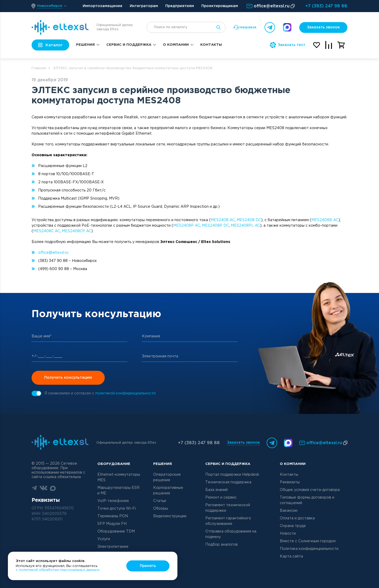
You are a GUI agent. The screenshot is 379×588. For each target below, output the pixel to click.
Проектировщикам (220, 6)
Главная (39, 68)
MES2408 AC (223, 220)
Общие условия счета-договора (310, 490)
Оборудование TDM (116, 531)
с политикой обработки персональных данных (58, 570)
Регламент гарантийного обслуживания (228, 521)
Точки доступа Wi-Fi (117, 509)
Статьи (160, 501)
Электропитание (113, 547)
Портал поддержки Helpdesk (232, 475)
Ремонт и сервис (221, 498)
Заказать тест (288, 45)
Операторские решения (167, 477)
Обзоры (161, 509)
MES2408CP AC (77, 231)
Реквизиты (290, 482)
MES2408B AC (325, 220)
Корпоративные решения (168, 491)
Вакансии (289, 511)
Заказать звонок (323, 27)
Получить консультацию (68, 378)
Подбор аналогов (221, 545)
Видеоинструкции (170, 516)
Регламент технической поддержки (228, 508)
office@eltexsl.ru (53, 253)
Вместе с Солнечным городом (308, 541)
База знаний (216, 490)
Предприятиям (180, 6)
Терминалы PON (113, 516)
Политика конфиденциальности (309, 549)
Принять (148, 566)
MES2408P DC (215, 226)
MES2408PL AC (245, 226)
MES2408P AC (187, 226)
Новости (288, 534)
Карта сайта (291, 556)
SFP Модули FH (112, 524)
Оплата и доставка (297, 518)
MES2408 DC (249, 220)
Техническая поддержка (228, 482)
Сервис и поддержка (129, 45)
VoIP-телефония (113, 501)
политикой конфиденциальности (125, 393)
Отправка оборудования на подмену (231, 534)
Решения (85, 45)
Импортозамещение (103, 6)
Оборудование (114, 464)
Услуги (104, 539)
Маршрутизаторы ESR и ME (118, 491)
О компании (176, 45)
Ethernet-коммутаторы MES (119, 477)
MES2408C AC (47, 231)
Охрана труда (293, 526)
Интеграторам (144, 6)
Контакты (211, 45)
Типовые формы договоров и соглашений (307, 500)
